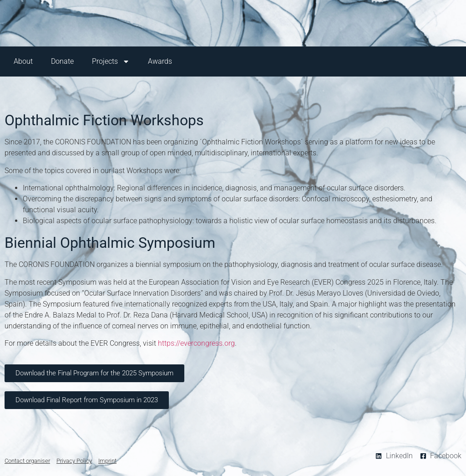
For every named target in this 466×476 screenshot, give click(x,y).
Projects (111, 61)
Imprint (107, 461)
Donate (62, 61)
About (23, 61)
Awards (160, 61)
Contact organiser (27, 461)
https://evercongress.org (196, 343)
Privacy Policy (74, 461)
